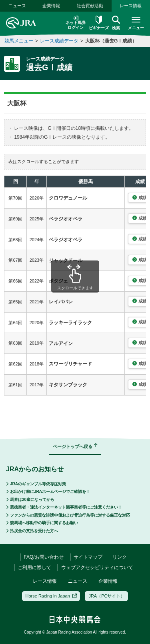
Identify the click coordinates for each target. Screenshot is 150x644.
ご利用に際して (34, 567)
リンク (120, 557)
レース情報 (131, 6)
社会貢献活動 (90, 6)
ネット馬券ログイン (76, 23)
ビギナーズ (99, 23)
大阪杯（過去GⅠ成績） (111, 41)
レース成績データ (59, 41)
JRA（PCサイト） (107, 596)
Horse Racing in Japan (51, 596)
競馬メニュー (19, 41)
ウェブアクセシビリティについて (97, 567)
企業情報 (51, 6)
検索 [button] (116, 23)
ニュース (17, 6)
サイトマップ (88, 557)
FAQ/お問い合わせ (43, 557)
